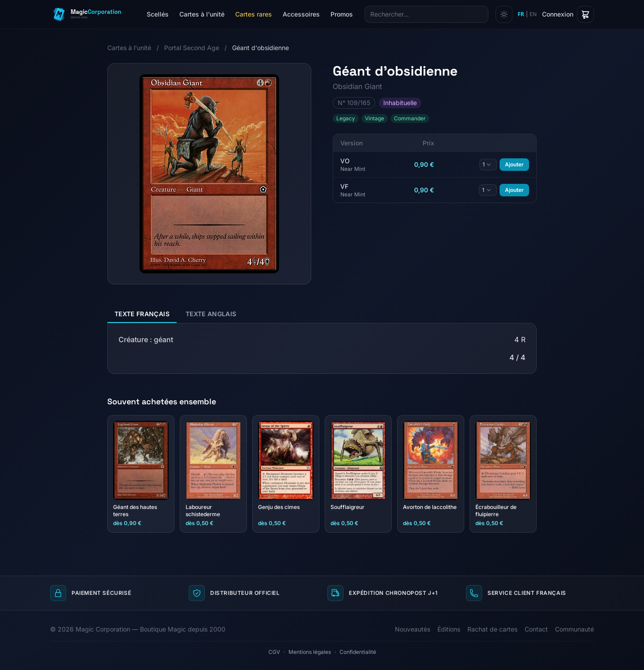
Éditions (449, 629)
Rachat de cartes (492, 629)
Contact (536, 629)
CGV (274, 652)
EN (533, 14)
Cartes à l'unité (202, 14)
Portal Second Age (192, 48)
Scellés (158, 14)
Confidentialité (358, 652)
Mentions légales (310, 652)
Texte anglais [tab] (211, 314)
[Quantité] (488, 165)
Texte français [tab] (142, 314)
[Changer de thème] (504, 14)
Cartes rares (254, 14)
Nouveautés (413, 629)
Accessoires (301, 14)
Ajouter (514, 164)
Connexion (558, 14)
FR (521, 14)
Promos (342, 14)
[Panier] (585, 14)
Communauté (574, 629)
